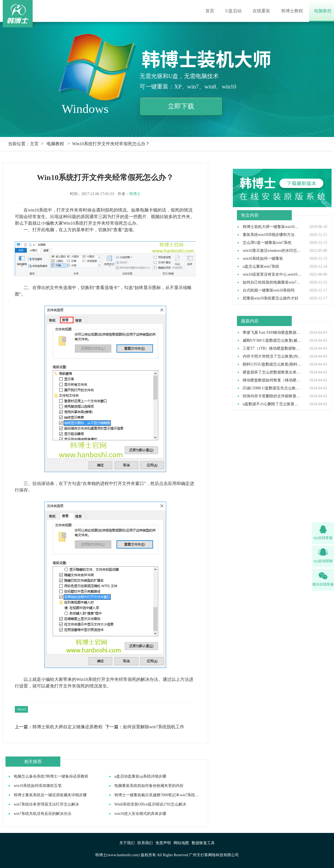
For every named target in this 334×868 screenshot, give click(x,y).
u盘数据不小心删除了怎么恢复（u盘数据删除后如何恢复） (272, 404)
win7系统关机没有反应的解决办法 (43, 814)
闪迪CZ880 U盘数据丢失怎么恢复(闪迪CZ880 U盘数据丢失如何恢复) (272, 388)
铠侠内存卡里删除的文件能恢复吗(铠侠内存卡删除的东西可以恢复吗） (272, 396)
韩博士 (135, 194)
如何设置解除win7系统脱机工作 (154, 727)
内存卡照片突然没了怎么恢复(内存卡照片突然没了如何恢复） (272, 356)
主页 (34, 144)
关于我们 (127, 843)
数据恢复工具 (203, 843)
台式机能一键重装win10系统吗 (269, 290)
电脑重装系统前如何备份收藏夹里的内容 (149, 786)
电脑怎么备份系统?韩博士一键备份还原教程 (51, 776)
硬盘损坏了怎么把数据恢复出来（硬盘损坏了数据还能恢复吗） (272, 372)
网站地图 (181, 843)
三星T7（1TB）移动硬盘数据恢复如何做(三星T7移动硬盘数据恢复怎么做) (272, 349)
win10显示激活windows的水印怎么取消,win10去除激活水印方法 (272, 251)
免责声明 (163, 843)
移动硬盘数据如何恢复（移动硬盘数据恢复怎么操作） (272, 380)
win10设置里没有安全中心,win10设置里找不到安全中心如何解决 (272, 275)
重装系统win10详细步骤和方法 (269, 235)
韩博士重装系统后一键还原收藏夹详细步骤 (50, 795)
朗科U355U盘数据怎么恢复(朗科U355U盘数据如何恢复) (272, 364)
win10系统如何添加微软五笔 (38, 786)
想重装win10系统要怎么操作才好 (271, 298)
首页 (210, 11)
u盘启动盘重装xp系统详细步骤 (140, 776)
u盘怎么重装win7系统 (261, 267)
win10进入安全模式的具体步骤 (140, 814)
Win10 (21, 709)
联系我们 (145, 843)
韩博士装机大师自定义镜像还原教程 (67, 727)
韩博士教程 (292, 11)
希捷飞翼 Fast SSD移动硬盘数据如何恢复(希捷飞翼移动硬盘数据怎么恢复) (272, 333)
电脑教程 (323, 11)
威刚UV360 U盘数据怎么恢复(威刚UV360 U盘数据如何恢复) (272, 341)
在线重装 (261, 11)
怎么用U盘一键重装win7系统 (267, 243)
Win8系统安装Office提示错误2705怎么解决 (150, 804)
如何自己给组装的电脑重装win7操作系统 (272, 282)
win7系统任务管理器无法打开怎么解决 (46, 804)
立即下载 (181, 106)
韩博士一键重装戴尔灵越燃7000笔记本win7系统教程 (158, 795)
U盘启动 (233, 11)
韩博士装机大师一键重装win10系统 (272, 227)
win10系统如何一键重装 (263, 259)
